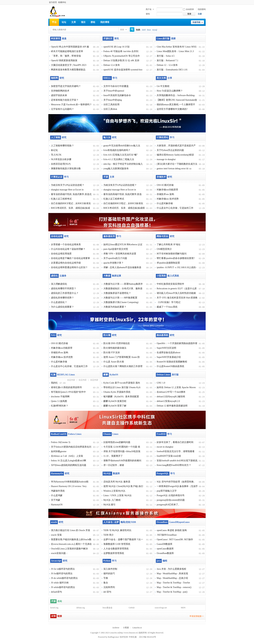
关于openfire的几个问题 (115, 258)
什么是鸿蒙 (57, 495)
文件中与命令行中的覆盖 (116, 86)
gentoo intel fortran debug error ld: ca (174, 169)
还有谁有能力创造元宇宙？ (65, 100)
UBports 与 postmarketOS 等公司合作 (122, 56)
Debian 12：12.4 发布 (167, 65)
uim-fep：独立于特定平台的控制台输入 (123, 164)
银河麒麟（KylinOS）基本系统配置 (121, 397)
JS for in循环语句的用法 (63, 569)
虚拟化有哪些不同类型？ (64, 289)
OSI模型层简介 (164, 249)
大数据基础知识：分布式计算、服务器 (123, 289)
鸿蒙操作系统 (58, 491)
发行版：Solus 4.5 (166, 56)
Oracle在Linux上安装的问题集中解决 (69, 549)
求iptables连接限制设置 (168, 263)
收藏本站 (62, 2)
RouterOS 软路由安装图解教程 (172, 362)
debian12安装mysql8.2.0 (168, 401)
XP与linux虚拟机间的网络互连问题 (69, 465)
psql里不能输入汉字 (167, 491)
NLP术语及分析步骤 (61, 159)
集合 (106, 583)
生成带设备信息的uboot (168, 353)
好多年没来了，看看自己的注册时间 (175, 442)
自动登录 (188, 9)
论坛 (64, 22)
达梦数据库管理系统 (114, 553)
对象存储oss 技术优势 (168, 199)
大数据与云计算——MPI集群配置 (120, 298)
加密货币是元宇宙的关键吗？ (66, 86)
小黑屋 (126, 628)
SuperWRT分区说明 (166, 348)
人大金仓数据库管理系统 (116, 549)
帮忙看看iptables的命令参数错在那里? (176, 258)
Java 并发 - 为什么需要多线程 (171, 569)
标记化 (54, 150)
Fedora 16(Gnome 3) (61, 442)
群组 (93, 22)
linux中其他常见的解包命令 (117, 95)
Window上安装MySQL (115, 491)
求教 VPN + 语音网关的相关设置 (120, 254)
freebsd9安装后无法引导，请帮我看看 (176, 451)
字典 (106, 578)
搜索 (122, 30)
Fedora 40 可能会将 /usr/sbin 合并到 (121, 51)
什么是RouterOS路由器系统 (170, 366)
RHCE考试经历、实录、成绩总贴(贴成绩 (124, 208)
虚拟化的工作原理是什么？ (65, 293)
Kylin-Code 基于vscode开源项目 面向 (122, 383)
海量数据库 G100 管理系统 (117, 544)
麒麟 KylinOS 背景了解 (115, 406)
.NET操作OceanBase (167, 535)
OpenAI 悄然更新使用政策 (64, 60)
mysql (155, 30)
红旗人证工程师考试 (61, 199)
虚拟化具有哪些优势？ (62, 298)
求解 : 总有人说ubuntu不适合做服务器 (122, 267)
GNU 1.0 (161, 383)
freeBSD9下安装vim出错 (169, 456)
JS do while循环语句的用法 (64, 578)
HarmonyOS (57, 505)
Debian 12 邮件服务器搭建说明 (172, 406)
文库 (74, 22)
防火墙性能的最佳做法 (115, 348)
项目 (83, 22)
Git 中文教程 (163, 86)
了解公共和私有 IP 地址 (169, 244)
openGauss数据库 (165, 549)
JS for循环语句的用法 (62, 574)
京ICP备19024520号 (148, 637)
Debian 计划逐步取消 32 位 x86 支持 (121, 60)
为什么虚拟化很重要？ (62, 307)
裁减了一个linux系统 (167, 307)
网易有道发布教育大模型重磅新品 (68, 70)
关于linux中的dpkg (113, 100)
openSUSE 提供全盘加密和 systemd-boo (123, 70)
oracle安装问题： (59, 553)
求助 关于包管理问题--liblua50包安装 (122, 451)
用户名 (149, 9)
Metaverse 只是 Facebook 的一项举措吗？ (71, 105)
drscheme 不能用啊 (60, 397)
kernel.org (54, 608)
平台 (54, 22)
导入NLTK (56, 155)
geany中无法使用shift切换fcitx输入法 (122, 146)
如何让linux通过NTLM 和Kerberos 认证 (123, 244)
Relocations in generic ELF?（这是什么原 (177, 289)
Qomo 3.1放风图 (59, 401)
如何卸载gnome (59, 451)
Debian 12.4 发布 (112, 65)
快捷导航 (196, 22)
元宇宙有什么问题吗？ (62, 109)
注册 (200, 14)
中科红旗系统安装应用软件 (170, 284)
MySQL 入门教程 (112, 500)
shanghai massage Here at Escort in (67, 190)
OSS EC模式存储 (165, 185)
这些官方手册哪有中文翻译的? (172, 109)
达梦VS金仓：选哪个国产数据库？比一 (123, 539)
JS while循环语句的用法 (63, 587)
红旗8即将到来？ (60, 406)
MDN (183, 608)
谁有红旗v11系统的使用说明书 (66, 387)
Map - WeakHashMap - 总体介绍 (172, 578)
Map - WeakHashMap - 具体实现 (172, 574)
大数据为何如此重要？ (115, 307)
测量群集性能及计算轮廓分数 (66, 169)
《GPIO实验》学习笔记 (169, 302)
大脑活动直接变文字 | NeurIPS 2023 (69, 65)
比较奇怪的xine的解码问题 (117, 442)
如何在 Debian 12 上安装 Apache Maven (176, 387)
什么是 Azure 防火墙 (114, 362)
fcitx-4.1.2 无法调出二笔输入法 (119, 159)
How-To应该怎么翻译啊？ (170, 91)
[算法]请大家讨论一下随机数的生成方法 (177, 164)
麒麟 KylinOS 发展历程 (115, 401)
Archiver (116, 628)
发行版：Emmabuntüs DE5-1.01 (172, 70)
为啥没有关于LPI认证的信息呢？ (68, 185)
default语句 (56, 592)
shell (144, 30)
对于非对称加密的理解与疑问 (172, 254)
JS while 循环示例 (60, 583)
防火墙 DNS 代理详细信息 (117, 343)
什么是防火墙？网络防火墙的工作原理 (123, 366)
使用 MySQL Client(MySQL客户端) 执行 (123, 486)
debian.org (81, 608)
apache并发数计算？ (113, 263)
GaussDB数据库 (165, 544)
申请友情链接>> (197, 616)
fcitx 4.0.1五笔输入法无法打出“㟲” (121, 155)
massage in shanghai (166, 159)
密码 (148, 14)
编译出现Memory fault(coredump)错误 (175, 155)
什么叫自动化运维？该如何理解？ (68, 249)
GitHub (132, 608)
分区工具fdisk (110, 109)
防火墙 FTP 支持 (112, 353)
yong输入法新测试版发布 (116, 169)
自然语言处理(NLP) (61, 164)
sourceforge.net (161, 608)
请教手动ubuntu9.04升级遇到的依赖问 (122, 461)
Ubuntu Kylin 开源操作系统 (117, 392)
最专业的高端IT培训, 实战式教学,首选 (123, 194)
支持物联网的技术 (60, 91)
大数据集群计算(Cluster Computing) (121, 302)
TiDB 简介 (109, 535)
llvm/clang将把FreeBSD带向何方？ (174, 465)
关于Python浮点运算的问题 (170, 150)
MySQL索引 (109, 505)
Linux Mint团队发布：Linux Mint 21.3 (175, 51)
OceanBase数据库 (165, 553)
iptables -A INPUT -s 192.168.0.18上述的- (177, 267)
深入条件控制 (110, 569)
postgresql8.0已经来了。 (169, 505)
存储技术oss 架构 (165, 194)
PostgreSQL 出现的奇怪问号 (171, 495)
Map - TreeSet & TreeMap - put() (172, 592)
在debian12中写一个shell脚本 (171, 392)
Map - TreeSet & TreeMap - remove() (174, 587)
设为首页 (53, 2)
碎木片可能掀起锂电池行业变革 (67, 51)
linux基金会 (108, 608)
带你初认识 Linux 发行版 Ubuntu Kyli (122, 387)
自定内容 (71, 380)
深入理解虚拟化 (59, 284)
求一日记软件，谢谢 (114, 465)
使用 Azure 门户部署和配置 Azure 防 (122, 357)
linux (149, 30)
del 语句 (107, 592)
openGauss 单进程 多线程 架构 (172, 530)
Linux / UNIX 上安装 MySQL (118, 495)
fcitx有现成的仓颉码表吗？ (117, 150)
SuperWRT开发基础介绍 (169, 357)
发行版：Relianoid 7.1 (167, 60)
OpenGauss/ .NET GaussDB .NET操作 (175, 539)
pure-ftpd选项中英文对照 (116, 249)
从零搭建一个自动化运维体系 (66, 244)
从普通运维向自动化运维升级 (66, 263)
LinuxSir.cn (137, 628)
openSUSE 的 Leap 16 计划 (116, 47)
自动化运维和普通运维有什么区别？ (69, 267)
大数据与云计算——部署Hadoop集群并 (123, 284)
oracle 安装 (56, 535)
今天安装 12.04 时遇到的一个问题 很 (122, 447)
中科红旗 (133, 637)
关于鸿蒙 (56, 500)
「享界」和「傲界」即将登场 (66, 56)
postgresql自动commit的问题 (171, 500)
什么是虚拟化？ (59, 302)
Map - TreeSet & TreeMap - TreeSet (173, 583)
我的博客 (105, 22)
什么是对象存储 (165, 203)
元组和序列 (109, 587)
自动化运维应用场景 (61, 254)
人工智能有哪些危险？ (62, 146)
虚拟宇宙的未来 (59, 95)
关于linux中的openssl (114, 91)
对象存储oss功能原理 (167, 190)
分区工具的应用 (111, 105)
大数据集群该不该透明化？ (117, 293)
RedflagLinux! (114, 637)
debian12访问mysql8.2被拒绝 (171, 397)
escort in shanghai (165, 447)
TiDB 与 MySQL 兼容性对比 (117, 530)
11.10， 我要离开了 (113, 456)
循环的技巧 (109, 574)
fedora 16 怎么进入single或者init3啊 (68, 461)
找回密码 (202, 9)
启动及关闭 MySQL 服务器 (117, 482)
